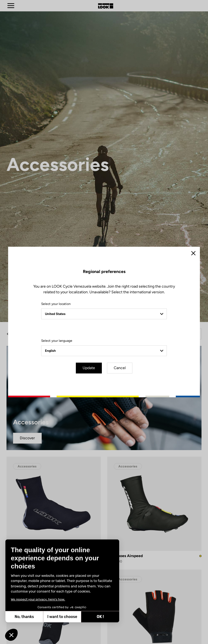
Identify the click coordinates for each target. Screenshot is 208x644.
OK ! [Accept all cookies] (100, 617)
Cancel (120, 368)
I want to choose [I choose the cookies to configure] (62, 617)
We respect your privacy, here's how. (38, 599)
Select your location (56, 304)
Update (89, 368)
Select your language (57, 341)
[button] (11, 635)
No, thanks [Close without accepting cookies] (24, 617)
